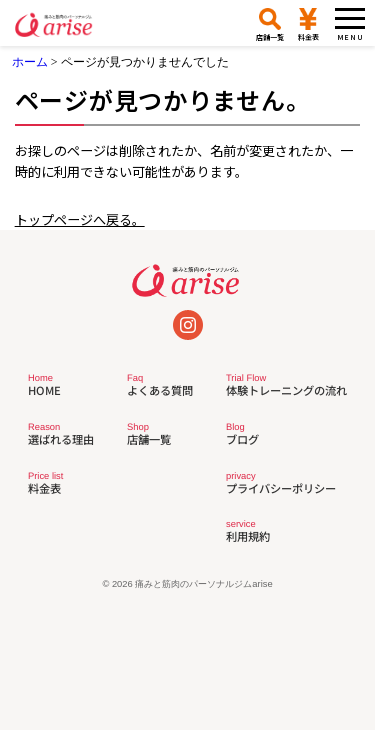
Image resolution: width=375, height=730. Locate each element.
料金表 (45, 483)
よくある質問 (160, 385)
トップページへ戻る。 (80, 219)
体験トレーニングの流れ (286, 385)
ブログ (242, 434)
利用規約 (248, 531)
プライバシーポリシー (281, 483)
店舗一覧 (149, 434)
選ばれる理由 (61, 434)
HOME (44, 385)
